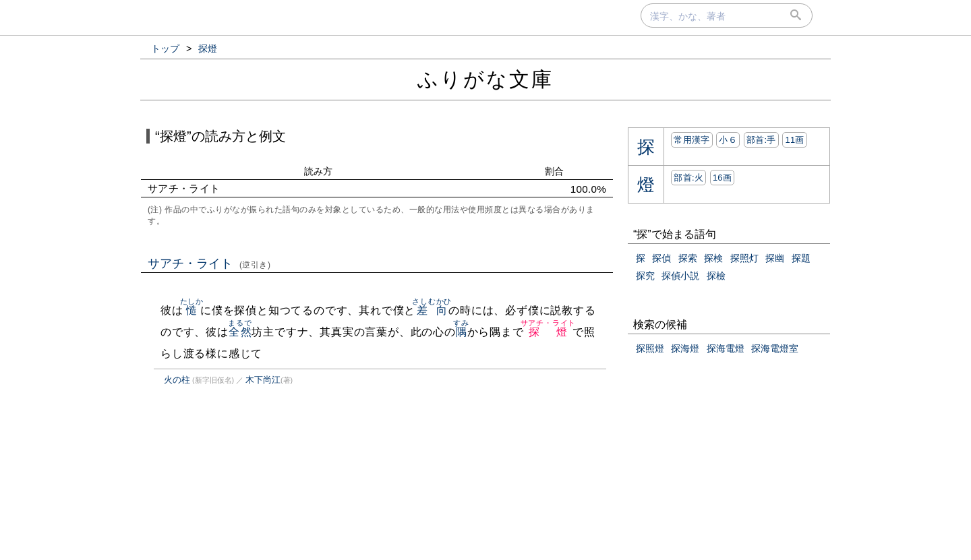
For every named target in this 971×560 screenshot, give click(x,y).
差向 (432, 310)
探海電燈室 (775, 348)
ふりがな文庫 (486, 79)
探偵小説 (680, 276)
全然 (240, 332)
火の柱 (177, 380)
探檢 (716, 276)
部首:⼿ (761, 140)
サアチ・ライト (209, 263)
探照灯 (744, 258)
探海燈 (685, 348)
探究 (645, 276)
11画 (794, 140)
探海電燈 (726, 348)
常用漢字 (692, 140)
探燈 (549, 332)
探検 (713, 258)
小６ (728, 140)
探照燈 (650, 348)
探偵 (661, 258)
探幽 (775, 258)
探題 (801, 258)
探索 (688, 258)
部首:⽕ (688, 178)
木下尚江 (263, 380)
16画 (722, 178)
